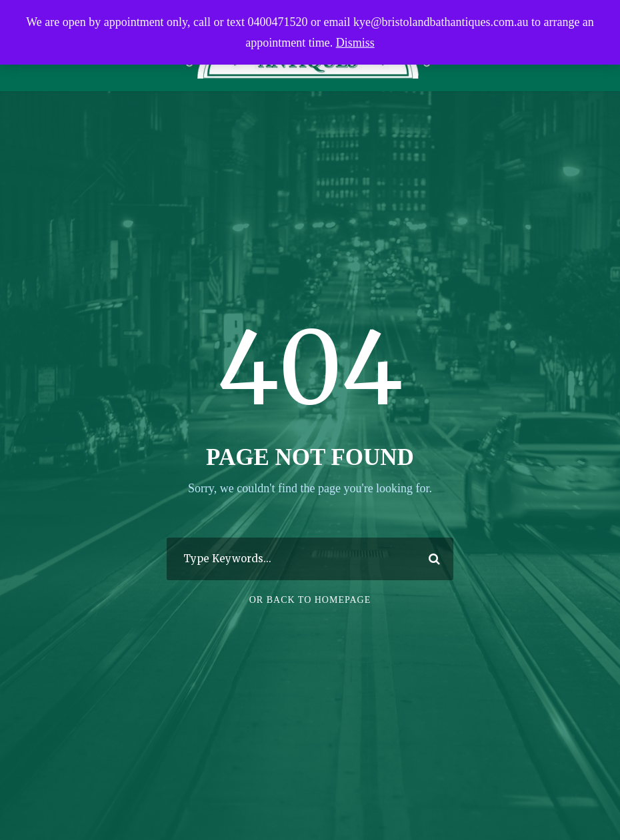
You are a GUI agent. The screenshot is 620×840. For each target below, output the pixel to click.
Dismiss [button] (355, 43)
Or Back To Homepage (310, 600)
